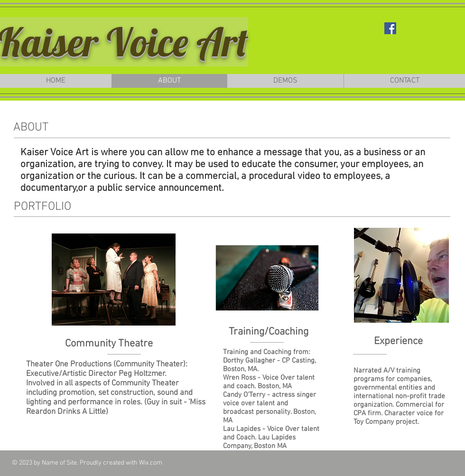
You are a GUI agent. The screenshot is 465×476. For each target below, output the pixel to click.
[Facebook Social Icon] (390, 28)
